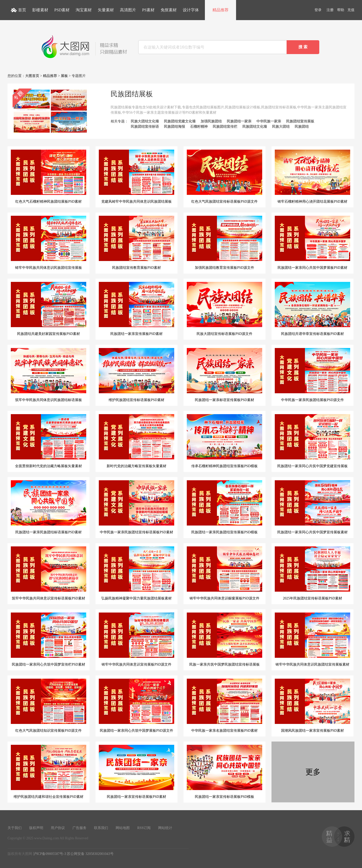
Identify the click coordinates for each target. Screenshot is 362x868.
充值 (351, 10)
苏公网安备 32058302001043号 (90, 854)
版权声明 (36, 828)
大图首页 (32, 76)
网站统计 (165, 828)
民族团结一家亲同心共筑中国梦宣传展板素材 (312, 507)
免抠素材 (169, 10)
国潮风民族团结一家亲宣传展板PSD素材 (312, 706)
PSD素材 (62, 10)
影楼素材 (40, 10)
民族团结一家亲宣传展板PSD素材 (137, 309)
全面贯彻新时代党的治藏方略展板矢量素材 (49, 441)
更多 (313, 772)
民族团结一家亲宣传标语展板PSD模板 (224, 772)
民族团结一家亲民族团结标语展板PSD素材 (49, 507)
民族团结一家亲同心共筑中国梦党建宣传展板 (312, 441)
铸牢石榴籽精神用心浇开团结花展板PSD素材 (312, 177)
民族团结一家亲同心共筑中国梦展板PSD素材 (312, 243)
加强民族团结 (211, 121)
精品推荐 (220, 10)
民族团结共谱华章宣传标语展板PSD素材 (312, 309)
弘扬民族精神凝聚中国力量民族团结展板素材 (137, 573)
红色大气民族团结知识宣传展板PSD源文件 (49, 706)
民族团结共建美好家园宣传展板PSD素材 (49, 309)
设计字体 (191, 10)
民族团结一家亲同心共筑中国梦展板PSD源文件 (137, 706)
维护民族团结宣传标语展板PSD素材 (137, 375)
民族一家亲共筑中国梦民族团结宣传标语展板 (224, 639)
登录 (318, 10)
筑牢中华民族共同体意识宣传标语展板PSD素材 (49, 573)
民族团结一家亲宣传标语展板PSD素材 (137, 772)
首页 (22, 10)
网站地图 (123, 828)
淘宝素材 (84, 10)
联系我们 (101, 828)
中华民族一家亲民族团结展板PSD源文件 (312, 375)
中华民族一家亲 (269, 121)
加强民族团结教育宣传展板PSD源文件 (224, 243)
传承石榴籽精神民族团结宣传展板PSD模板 (224, 441)
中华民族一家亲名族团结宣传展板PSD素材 (224, 706)
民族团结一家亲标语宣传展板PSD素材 (224, 375)
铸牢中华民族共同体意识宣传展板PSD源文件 (137, 639)
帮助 (341, 10)
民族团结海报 (174, 127)
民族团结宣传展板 (300, 121)
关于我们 (15, 828)
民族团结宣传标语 (145, 127)
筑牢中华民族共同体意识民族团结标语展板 (49, 375)
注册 (330, 10)
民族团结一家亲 (239, 121)
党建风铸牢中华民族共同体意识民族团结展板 (137, 177)
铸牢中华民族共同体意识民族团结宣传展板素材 (312, 639)
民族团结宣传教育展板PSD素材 (137, 243)
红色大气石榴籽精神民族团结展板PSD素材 (49, 177)
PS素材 (148, 10)
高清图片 (128, 10)
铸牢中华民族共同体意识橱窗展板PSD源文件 (224, 573)
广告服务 (79, 828)
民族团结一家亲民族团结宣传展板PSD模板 (224, 507)
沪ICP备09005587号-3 (50, 854)
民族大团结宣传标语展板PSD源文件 (224, 309)
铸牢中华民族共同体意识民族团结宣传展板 (49, 243)
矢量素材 (106, 10)
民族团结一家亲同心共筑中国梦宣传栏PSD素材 (49, 639)
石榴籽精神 (199, 127)
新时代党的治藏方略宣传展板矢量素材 (137, 441)
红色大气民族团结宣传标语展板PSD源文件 (224, 177)
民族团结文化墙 (255, 127)
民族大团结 (281, 127)
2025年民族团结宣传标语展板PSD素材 (312, 573)
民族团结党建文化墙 (180, 121)
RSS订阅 (144, 828)
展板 (64, 76)
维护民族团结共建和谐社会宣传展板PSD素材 (49, 772)
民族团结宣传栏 (225, 127)
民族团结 (302, 127)
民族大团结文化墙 (145, 121)
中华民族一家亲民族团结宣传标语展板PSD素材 (137, 507)
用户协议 (58, 828)
